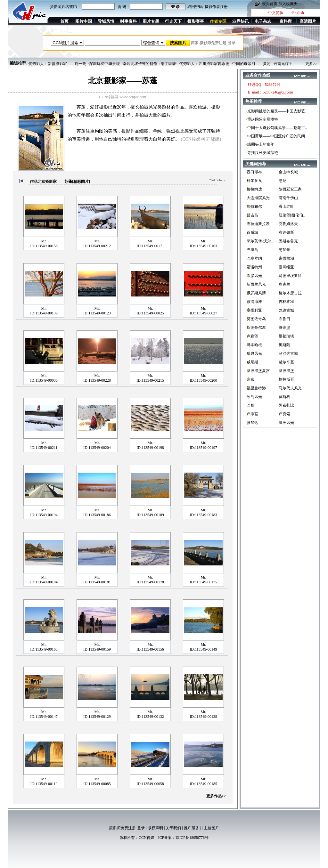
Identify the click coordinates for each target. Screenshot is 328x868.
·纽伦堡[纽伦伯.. (291, 215)
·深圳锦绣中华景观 (104, 64)
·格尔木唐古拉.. (291, 293)
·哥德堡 (284, 328)
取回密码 (195, 7)
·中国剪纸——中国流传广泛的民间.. (277, 136)
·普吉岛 (252, 215)
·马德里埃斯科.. (291, 276)
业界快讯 (241, 21)
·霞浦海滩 (254, 302)
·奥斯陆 (284, 345)
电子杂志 (263, 21)
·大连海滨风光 (258, 198)
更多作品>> (216, 796)
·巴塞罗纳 (254, 258)
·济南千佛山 (288, 198)
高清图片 (308, 21)
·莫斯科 (284, 397)
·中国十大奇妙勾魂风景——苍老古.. (277, 128)
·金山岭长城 (288, 172)
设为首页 (270, 4)
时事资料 (128, 21)
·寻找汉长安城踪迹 (262, 153)
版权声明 (155, 828)
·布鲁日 (284, 319)
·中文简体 (275, 13)
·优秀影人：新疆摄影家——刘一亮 (57, 64)
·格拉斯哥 (286, 379)
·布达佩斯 (286, 232)
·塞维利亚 (254, 310)
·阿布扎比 (286, 405)
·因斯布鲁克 (288, 241)
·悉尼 (282, 181)
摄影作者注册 (216, 7)
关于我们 (173, 828)
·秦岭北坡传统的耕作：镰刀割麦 (149, 64)
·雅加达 (252, 423)
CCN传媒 (147, 838)
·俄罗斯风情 (256, 293)
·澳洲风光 (286, 423)
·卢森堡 (252, 336)
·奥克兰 (284, 284)
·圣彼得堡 (286, 371)
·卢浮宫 (252, 414)
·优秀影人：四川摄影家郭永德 (204, 64)
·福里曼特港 (256, 388)
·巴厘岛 (252, 250)
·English (298, 13)
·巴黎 (250, 405)
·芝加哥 (284, 250)
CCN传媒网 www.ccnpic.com (123, 97)
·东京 (250, 379)
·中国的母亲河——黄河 (251, 64)
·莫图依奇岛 (256, 319)
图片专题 (151, 21)
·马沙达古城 (288, 353)
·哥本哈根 (254, 345)
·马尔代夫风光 (290, 388)
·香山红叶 (286, 207)
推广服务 (192, 828)
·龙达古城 (286, 310)
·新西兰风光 (256, 284)
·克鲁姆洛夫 (288, 224)
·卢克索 (284, 414)
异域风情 (106, 21)
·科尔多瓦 (254, 181)
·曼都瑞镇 (286, 336)
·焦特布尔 (254, 207)
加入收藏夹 (288, 4)
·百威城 (252, 232)
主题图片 (211, 828)
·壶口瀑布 (254, 172)
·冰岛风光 (254, 397)
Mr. (44, 241)
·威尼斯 (252, 362)
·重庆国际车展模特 (262, 119)
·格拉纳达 (254, 189)
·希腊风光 (254, 276)
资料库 (286, 21)
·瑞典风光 (254, 353)
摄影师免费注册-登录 (127, 828)
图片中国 (84, 21)
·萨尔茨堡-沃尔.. (259, 241)
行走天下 (173, 21)
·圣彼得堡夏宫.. (259, 371)
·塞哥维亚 (286, 267)
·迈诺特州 (254, 267)
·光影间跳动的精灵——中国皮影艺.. (277, 111)
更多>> (311, 64)
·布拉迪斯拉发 (258, 224)
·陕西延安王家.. (291, 189)
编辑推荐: (19, 63)
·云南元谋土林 (285, 64)
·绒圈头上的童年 (260, 144)
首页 (64, 21)
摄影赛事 (196, 21)
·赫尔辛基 (286, 362)
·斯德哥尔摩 (256, 328)
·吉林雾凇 (286, 302)
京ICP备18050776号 (192, 838)
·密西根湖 (286, 258)
